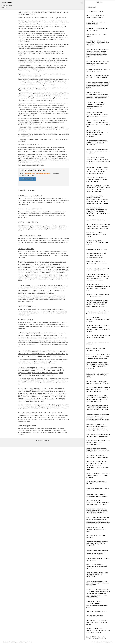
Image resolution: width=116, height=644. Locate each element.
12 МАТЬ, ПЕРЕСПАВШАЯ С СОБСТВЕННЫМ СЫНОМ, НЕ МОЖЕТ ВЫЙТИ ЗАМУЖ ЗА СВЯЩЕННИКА (98, 114)
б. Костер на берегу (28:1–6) (30, 196)
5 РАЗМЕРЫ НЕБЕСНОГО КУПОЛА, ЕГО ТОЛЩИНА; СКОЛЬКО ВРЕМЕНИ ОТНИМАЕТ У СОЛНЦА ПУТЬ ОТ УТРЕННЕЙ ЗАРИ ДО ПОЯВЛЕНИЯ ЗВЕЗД (98, 53)
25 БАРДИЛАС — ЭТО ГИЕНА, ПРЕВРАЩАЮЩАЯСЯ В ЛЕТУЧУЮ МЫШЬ (97, 235)
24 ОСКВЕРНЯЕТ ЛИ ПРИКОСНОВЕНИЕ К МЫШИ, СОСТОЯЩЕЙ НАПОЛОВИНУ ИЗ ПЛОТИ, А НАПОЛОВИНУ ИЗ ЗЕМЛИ (98, 226)
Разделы (46, 440)
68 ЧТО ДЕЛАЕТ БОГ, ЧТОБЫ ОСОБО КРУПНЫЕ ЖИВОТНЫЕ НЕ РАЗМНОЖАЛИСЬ (97, 575)
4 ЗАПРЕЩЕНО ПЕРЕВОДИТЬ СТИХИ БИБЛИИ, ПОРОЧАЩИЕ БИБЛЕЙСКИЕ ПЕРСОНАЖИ (98, 43)
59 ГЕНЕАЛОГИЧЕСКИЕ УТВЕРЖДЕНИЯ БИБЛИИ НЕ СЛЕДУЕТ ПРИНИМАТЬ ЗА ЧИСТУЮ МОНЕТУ (98, 503)
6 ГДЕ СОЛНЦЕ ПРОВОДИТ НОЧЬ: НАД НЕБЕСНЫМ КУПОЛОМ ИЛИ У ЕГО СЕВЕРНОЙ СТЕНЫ (98, 63)
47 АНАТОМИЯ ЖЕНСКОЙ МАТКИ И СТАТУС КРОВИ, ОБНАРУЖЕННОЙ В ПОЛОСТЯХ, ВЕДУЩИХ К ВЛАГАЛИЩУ (98, 408)
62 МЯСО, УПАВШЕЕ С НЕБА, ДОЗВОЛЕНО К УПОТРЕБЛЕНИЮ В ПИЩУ (97, 529)
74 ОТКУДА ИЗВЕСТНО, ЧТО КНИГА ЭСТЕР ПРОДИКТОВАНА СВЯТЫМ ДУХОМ (97, 622)
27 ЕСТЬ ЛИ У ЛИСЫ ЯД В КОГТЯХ (97, 249)
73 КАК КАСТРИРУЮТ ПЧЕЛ (95, 616)
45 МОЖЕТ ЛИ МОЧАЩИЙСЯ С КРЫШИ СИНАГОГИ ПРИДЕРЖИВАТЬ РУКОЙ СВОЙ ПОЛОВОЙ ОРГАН (98, 389)
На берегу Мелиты (26, 249)
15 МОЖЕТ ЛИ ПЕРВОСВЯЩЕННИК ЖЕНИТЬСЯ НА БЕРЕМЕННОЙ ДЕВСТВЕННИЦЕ (97, 143)
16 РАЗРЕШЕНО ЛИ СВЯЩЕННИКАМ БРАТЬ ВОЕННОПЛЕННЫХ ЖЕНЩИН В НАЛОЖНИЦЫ (98, 151)
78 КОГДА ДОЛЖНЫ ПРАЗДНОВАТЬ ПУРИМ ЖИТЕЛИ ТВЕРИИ (17, 642)
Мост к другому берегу (28, 222)
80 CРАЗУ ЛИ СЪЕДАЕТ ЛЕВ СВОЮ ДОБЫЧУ (101, 642)
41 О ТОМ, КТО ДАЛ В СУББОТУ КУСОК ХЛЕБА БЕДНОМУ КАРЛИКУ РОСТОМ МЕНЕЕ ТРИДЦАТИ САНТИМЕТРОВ (98, 357)
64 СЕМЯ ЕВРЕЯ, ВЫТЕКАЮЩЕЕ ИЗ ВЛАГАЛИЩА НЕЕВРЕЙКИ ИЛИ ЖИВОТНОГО (97, 544)
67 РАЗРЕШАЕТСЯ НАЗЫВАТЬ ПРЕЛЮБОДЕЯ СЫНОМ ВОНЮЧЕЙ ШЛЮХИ (97, 567)
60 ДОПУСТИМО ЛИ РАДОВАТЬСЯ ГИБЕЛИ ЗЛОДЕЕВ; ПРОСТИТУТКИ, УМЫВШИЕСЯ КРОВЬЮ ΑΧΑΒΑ (97, 511)
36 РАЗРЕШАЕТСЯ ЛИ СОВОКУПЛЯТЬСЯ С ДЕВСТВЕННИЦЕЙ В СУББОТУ (98, 319)
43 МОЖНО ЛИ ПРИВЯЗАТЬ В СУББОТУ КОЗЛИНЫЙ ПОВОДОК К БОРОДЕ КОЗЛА (98, 375)
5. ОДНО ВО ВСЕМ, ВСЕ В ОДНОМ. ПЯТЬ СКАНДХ (41, 412)
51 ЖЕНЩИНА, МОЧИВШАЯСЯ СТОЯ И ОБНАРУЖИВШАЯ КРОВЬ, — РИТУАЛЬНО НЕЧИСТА (98, 443)
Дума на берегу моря (27, 306)
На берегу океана (25, 319)
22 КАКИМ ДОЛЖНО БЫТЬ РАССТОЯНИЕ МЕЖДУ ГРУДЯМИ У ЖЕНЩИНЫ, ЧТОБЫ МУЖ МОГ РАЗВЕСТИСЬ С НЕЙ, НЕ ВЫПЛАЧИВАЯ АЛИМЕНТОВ (98, 212)
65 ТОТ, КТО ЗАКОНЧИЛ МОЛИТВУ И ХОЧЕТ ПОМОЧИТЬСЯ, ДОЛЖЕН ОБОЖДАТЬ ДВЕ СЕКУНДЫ (97, 552)
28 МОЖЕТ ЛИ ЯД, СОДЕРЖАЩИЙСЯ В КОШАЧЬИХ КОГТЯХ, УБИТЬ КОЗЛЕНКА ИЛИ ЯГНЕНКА (98, 255)
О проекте (39, 440)
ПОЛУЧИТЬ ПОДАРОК (27, 179)
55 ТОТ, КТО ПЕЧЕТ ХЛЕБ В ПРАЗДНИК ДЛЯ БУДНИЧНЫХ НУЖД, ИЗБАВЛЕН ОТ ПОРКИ (98, 475)
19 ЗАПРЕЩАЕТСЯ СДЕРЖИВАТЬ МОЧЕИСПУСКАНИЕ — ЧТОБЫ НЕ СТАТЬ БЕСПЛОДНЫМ (97, 179)
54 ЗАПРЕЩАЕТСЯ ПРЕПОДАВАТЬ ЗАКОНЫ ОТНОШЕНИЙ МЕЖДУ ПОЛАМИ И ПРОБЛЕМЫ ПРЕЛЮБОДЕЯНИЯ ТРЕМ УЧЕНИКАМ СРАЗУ (98, 465)
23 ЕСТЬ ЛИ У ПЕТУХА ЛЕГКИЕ (96, 220)
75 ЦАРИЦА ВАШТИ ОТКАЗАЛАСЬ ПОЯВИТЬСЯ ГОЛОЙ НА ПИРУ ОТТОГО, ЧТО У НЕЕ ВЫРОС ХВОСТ (98, 630)
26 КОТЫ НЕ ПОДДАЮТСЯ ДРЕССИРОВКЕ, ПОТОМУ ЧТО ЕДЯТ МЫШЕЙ (97, 243)
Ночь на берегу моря (27, 426)
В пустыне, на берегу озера (30, 209)
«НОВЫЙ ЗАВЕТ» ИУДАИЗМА (95, 11)
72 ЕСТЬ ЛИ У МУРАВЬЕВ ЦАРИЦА (97, 611)
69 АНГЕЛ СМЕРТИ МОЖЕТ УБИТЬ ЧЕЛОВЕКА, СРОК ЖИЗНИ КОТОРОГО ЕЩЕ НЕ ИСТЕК (98, 583)
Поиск (100, 2)
